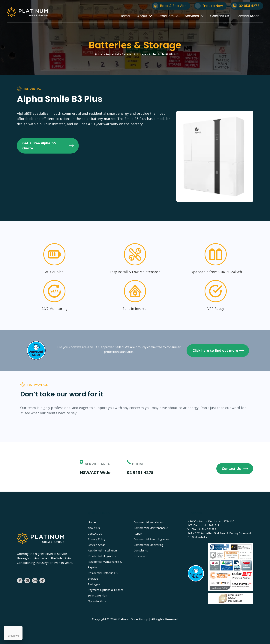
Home (125, 16)
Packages (94, 584)
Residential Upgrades (102, 556)
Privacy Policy (97, 539)
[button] (144, 16)
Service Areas (248, 16)
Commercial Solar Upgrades (152, 539)
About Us (94, 528)
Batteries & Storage (134, 54)
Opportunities (97, 601)
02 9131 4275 (140, 472)
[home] (27, 12)
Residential (112, 54)
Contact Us (220, 16)
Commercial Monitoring (148, 545)
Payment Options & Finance (106, 590)
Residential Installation (102, 550)
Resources (141, 556)
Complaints (141, 550)
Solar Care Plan (97, 595)
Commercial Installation (149, 522)
